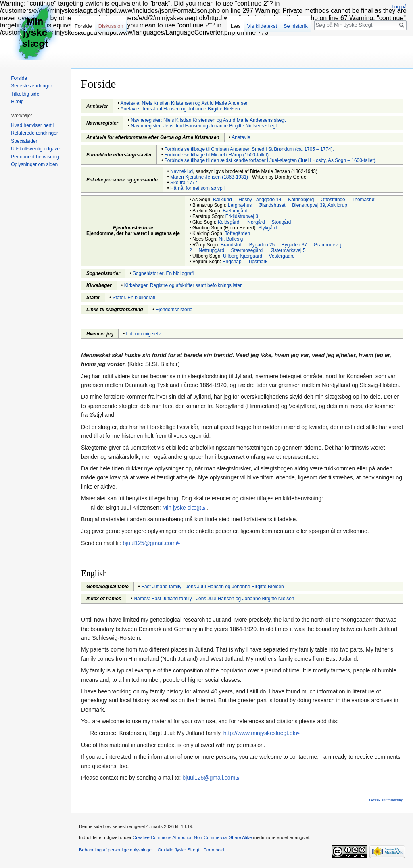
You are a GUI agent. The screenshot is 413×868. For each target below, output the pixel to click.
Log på (399, 7)
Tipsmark (258, 262)
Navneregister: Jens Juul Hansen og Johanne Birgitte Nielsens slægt (204, 126)
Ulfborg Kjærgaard (243, 256)
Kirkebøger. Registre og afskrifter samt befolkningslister (183, 285)
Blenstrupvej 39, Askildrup (320, 205)
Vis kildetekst (262, 26)
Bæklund (222, 200)
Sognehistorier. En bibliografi (163, 273)
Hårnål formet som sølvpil (197, 188)
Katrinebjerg (301, 200)
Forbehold (214, 850)
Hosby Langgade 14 (260, 200)
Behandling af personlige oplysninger (116, 850)
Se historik (296, 26)
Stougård (281, 222)
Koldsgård (229, 222)
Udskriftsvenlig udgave (35, 149)
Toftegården (237, 233)
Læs (236, 26)
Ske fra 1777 (184, 183)
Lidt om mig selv (143, 334)
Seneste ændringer (31, 86)
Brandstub (232, 245)
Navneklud (181, 171)
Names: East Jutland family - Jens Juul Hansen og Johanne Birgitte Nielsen (214, 599)
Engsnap (232, 262)
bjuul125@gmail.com (149, 543)
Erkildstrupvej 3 (242, 216)
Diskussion (111, 26)
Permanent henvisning (35, 157)
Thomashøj (364, 200)
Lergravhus (240, 205)
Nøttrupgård (212, 250)
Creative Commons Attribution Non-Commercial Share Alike (192, 837)
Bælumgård (235, 211)
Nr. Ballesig (231, 239)
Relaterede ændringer (34, 133)
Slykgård (267, 228)
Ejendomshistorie (174, 310)
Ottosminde (333, 200)
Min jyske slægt (182, 508)
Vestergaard (282, 256)
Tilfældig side (25, 94)
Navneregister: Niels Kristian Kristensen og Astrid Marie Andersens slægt (208, 120)
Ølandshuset (272, 205)
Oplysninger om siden (34, 164)
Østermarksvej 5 (288, 250)
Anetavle (241, 137)
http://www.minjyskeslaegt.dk (260, 733)
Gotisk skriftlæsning (386, 800)
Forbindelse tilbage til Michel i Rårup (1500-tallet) (217, 155)
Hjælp (17, 102)
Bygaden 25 (262, 245)
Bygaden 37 (294, 245)
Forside (83, 26)
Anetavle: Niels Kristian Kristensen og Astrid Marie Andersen (185, 103)
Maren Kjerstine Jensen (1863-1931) (209, 177)
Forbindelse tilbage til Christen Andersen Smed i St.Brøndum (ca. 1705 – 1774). (249, 149)
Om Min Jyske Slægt (178, 850)
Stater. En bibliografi (134, 298)
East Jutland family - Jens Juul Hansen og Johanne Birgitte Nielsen (213, 587)
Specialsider (24, 141)
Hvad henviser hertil (32, 125)
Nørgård (256, 222)
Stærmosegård (247, 250)
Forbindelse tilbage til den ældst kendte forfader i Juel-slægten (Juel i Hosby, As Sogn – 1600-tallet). (271, 160)
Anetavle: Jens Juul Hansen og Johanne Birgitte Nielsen (180, 109)
